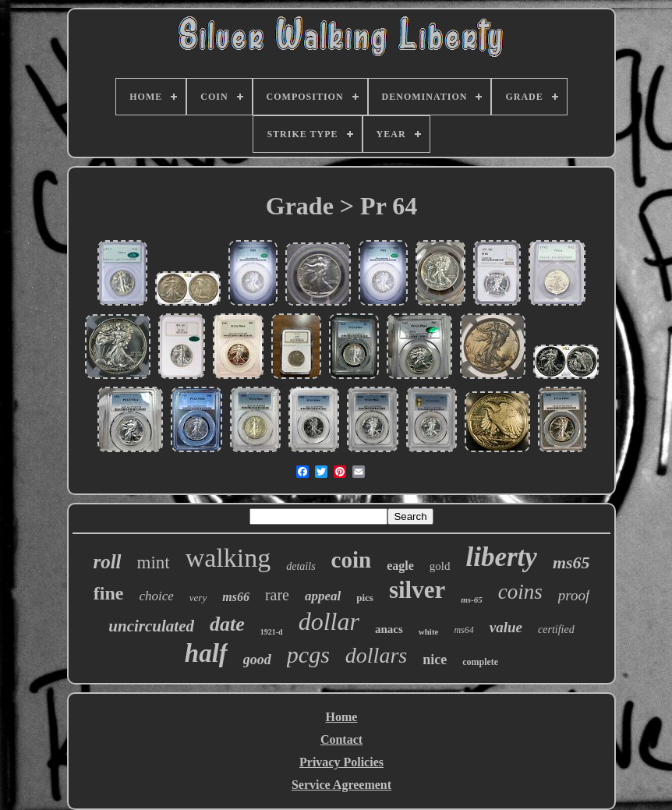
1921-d (272, 632)
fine (109, 593)
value (506, 627)
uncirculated (151, 626)
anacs (389, 629)
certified (556, 630)
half (206, 653)
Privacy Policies (341, 762)
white (429, 631)
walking (228, 558)
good (257, 660)
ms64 (463, 630)
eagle (400, 566)
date (227, 624)
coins (520, 592)
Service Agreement (341, 785)
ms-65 (472, 600)
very (198, 598)
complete (480, 662)
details (301, 566)
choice (156, 596)
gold (440, 566)
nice (435, 660)
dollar (329, 621)
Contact (341, 739)
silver (417, 590)
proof (574, 595)
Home (342, 717)
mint (154, 562)
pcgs (308, 654)
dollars (376, 655)
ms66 (236, 597)
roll (107, 562)
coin (352, 560)
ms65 (571, 562)
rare (277, 595)
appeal (323, 596)
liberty (502, 557)
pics (365, 598)
